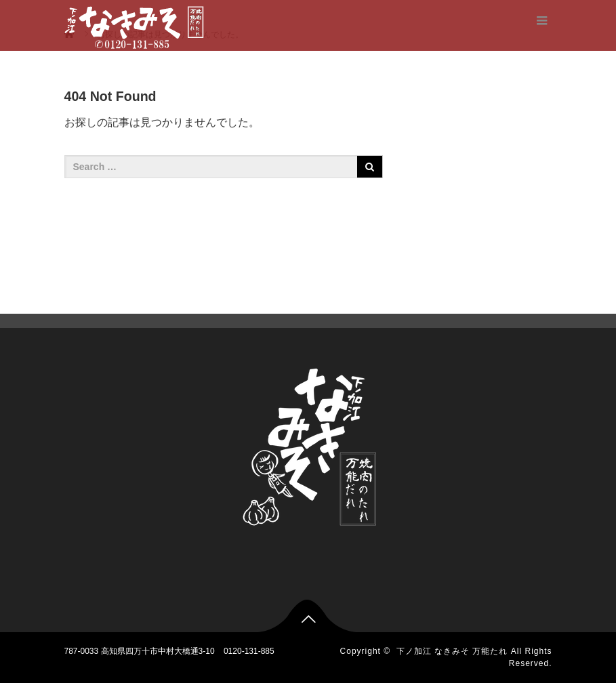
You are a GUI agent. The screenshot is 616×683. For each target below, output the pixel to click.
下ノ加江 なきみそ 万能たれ (452, 651)
